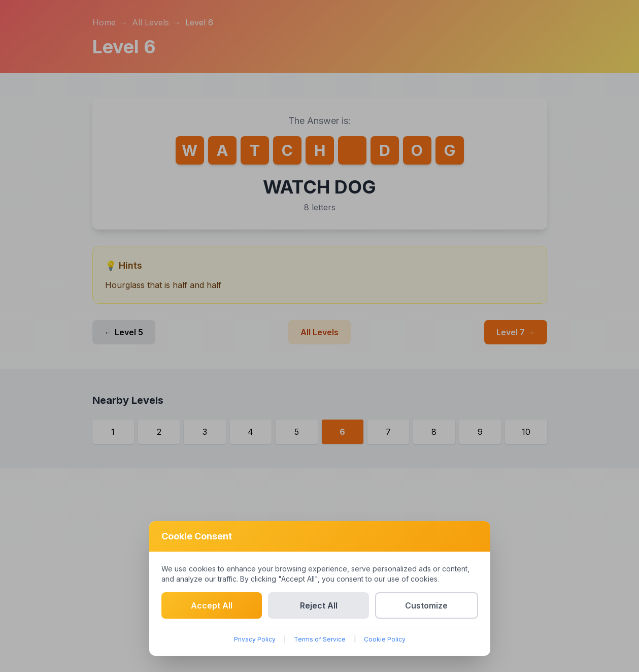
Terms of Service (320, 639)
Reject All (319, 605)
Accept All (212, 605)
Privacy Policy (255, 639)
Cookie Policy (385, 639)
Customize (426, 605)
